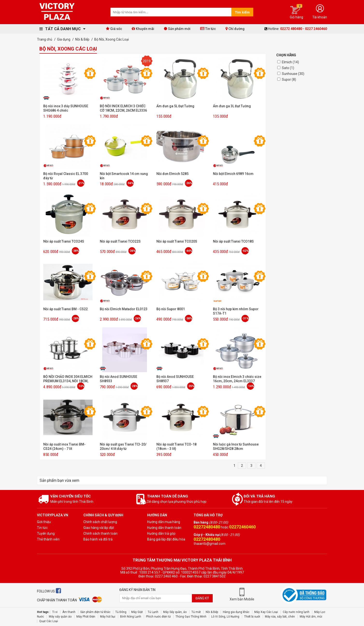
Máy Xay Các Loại (266, 612)
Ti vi (55, 612)
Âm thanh (69, 612)
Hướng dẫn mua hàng (164, 522)
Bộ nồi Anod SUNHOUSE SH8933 (119, 379)
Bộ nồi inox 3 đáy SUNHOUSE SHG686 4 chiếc (66, 108)
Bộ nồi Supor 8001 (171, 309)
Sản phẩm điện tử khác (95, 612)
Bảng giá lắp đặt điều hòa (166, 539)
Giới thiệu (44, 522)
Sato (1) (288, 68)
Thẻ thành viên (48, 539)
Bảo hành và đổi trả (98, 539)
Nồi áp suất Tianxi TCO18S (233, 241)
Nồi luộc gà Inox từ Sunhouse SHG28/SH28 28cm (236, 446)
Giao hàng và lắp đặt (99, 528)
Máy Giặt (137, 612)
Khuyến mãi (143, 29)
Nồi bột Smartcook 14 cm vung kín (124, 176)
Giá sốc (114, 29)
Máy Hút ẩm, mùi (311, 617)
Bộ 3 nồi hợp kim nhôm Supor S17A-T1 (236, 311)
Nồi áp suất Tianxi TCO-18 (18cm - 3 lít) (176, 446)
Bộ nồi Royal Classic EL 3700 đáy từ (66, 176)
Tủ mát (196, 612)
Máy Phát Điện (86, 617)
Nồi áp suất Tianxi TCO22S (120, 241)
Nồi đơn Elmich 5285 (172, 174)
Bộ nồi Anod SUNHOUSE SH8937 (175, 379)
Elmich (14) (290, 62)
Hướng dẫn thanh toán (164, 528)
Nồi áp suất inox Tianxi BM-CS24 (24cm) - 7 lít (64, 446)
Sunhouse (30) (293, 74)
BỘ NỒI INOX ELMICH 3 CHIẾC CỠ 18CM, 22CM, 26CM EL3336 (123, 108)
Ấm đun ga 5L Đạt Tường (175, 106)
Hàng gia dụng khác (236, 612)
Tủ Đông (121, 612)
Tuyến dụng (46, 533)
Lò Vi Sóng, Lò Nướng (225, 617)
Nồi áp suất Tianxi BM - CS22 (66, 309)
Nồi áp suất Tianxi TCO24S (64, 241)
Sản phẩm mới (177, 29)
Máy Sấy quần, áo (175, 612)
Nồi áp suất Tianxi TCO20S (177, 241)
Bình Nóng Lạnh (131, 617)
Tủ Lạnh (153, 612)
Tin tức (208, 29)
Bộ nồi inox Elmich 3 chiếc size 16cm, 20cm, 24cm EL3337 (237, 379)
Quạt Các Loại (49, 621)
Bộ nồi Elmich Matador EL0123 (124, 309)
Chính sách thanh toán (100, 533)
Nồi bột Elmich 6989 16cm (233, 174)
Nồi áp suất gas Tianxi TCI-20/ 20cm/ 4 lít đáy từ (123, 446)
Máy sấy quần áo (60, 617)
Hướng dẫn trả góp (161, 533)
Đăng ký (202, 598)
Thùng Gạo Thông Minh (191, 617)
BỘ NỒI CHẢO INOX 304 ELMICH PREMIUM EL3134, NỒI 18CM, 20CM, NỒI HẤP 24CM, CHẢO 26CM (68, 379)
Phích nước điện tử (158, 617)
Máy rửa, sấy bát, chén (280, 617)
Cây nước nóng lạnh (296, 612)
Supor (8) (289, 79)
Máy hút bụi (108, 617)
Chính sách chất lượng (100, 522)
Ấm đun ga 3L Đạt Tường (232, 106)
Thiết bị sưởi (252, 617)
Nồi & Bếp (212, 612)
